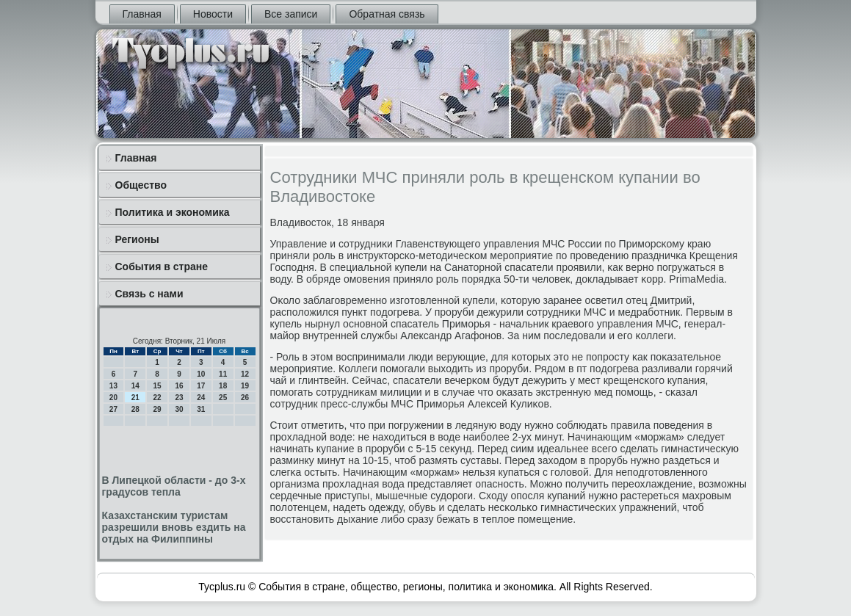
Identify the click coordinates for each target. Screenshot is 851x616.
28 (135, 409)
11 (223, 374)
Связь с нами (149, 294)
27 (113, 409)
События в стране (162, 267)
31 (201, 409)
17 (201, 386)
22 (157, 398)
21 (135, 398)
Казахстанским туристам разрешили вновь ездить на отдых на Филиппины (174, 527)
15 (157, 386)
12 (245, 374)
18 (223, 386)
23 (179, 398)
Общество (141, 185)
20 (113, 398)
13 (113, 386)
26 (245, 398)
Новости (213, 14)
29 (157, 409)
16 (179, 386)
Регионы (137, 239)
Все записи (291, 14)
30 (179, 409)
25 (223, 398)
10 (201, 374)
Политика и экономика (173, 212)
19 (245, 386)
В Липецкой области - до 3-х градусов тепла (174, 486)
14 (135, 386)
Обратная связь (387, 14)
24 (201, 398)
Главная (142, 14)
